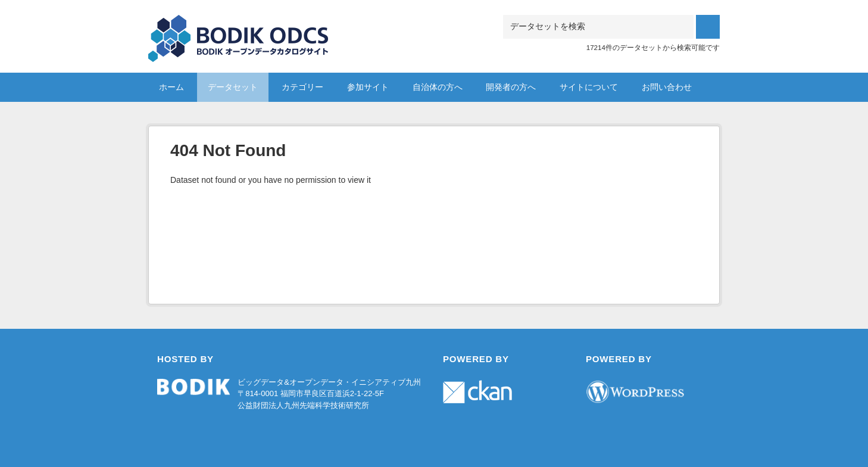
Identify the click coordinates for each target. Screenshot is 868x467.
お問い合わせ (667, 87)
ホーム (171, 87)
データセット (233, 87)
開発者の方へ (511, 87)
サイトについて (589, 87)
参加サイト (368, 87)
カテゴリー (302, 87)
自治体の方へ (438, 87)
